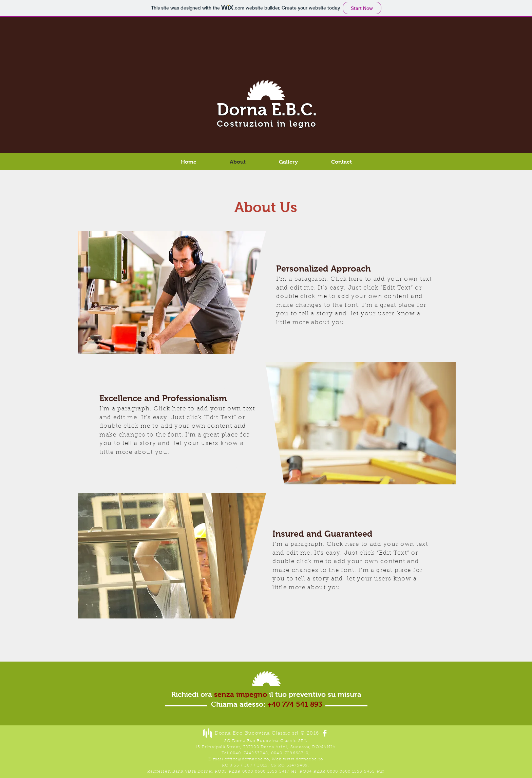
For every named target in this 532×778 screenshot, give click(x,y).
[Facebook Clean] (325, 733)
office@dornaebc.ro (247, 759)
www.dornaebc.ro (303, 759)
